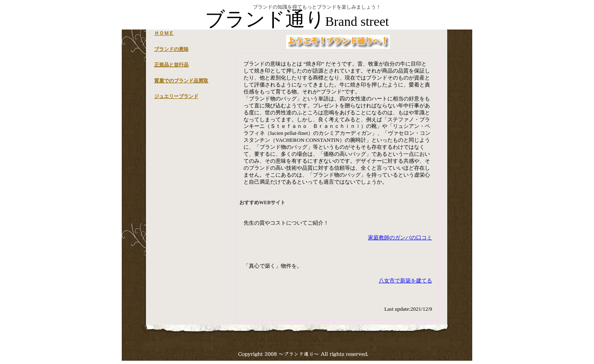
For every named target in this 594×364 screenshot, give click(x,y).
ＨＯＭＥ (164, 33)
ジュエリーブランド (176, 96)
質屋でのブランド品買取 (181, 81)
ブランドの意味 (171, 49)
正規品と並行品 (171, 65)
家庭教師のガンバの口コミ (400, 238)
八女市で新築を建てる (405, 281)
